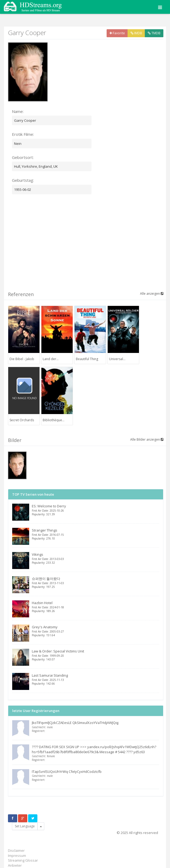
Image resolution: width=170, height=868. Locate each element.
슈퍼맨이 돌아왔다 (95, 582)
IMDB (136, 33)
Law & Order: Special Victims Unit (95, 655)
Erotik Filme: (23, 134)
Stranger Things (95, 534)
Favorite (117, 33)
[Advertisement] (89, 246)
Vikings (95, 558)
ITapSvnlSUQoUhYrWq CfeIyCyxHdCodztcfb (67, 772)
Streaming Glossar (23, 860)
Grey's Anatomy (95, 631)
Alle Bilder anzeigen (147, 439)
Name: (18, 111)
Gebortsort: (23, 157)
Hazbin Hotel (95, 607)
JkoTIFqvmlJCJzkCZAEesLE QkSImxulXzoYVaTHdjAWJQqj (75, 723)
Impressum (17, 856)
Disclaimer (16, 850)
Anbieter (15, 865)
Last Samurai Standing (95, 679)
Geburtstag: (23, 180)
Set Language (25, 826)
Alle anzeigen (152, 294)
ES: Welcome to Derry (95, 510)
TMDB (154, 33)
